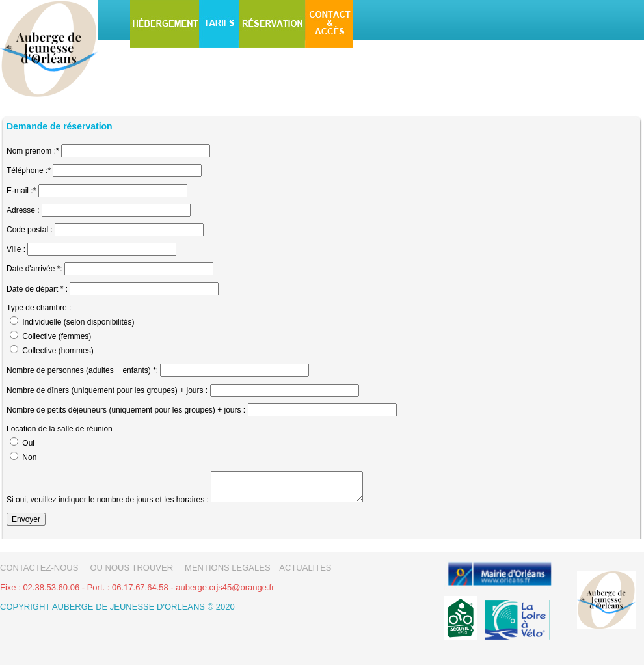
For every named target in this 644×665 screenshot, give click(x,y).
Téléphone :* (29, 170)
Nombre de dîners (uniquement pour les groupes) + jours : (107, 390)
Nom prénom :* (33, 151)
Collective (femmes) (57, 336)
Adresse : (23, 210)
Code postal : (30, 230)
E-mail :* (21, 191)
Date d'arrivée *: (35, 269)
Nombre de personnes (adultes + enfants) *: (82, 370)
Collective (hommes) (58, 351)
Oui (28, 443)
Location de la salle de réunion (60, 429)
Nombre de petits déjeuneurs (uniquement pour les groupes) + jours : (127, 410)
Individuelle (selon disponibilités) (78, 322)
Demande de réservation (60, 126)
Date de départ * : (37, 289)
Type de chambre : (39, 308)
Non (29, 457)
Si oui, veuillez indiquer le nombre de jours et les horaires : (108, 500)
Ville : (16, 249)
